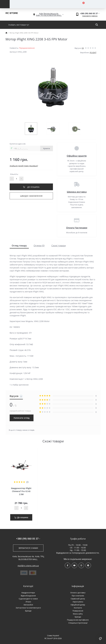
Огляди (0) (39, 246)
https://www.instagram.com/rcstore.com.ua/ (81, 565)
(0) (83, 48)
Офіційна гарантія (77, 156)
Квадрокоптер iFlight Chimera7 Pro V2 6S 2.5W (21, 491)
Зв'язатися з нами (28, 548)
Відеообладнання (28, 596)
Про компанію (78, 596)
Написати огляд (22, 418)
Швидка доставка (77, 192)
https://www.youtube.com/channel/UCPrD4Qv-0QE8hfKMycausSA (74, 565)
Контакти (78, 608)
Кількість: (14, 174)
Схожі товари (59, 246)
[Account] (34, 4)
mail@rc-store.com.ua (28, 566)
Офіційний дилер (78, 605)
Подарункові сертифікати (78, 620)
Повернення (78, 611)
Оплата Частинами (77, 228)
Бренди (28, 611)
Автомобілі (28, 605)
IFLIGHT (93, 52)
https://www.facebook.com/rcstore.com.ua (68, 565)
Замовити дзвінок (90, 16)
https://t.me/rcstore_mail (88, 565)
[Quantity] (21, 508)
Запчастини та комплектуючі (28, 608)
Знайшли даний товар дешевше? (24, 166)
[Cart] (82, 4)
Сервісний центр (78, 599)
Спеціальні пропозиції (78, 623)
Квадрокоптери (28, 593)
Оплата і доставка (78, 593)
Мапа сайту (78, 614)
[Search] (97, 25)
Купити (47, 148)
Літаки (28, 602)
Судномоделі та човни (28, 599)
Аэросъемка (78, 602)
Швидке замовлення (31, 196)
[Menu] (5, 4)
